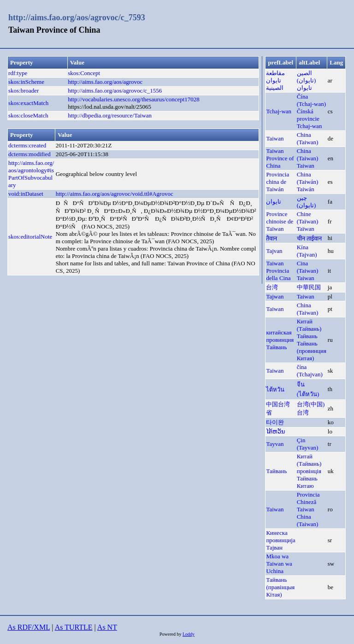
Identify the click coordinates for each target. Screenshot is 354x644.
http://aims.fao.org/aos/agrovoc (105, 82)
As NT (107, 627)
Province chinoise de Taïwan (280, 221)
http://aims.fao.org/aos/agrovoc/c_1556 (115, 91)
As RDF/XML (29, 627)
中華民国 (309, 287)
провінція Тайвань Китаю (309, 478)
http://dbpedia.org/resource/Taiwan (110, 115)
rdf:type (18, 73)
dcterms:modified (29, 154)
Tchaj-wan (279, 111)
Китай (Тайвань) (309, 325)
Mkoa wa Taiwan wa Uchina (279, 564)
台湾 (272, 287)
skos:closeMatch (28, 115)
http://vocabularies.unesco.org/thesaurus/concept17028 (134, 99)
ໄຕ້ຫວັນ (276, 431)
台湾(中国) (311, 404)
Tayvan (275, 444)
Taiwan (275, 138)
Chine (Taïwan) (308, 218)
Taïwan (306, 229)
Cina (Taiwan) (308, 267)
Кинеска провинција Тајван (280, 540)
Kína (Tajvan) (307, 251)
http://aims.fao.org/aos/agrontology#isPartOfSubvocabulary (31, 174)
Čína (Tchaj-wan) (311, 100)
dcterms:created (27, 145)
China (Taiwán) (308, 178)
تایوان (274, 202)
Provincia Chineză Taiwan (308, 502)
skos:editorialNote (30, 237)
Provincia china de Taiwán (277, 182)
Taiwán (306, 189)
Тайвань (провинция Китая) (312, 351)
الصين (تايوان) (307, 77)
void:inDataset (26, 194)
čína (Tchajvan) (310, 371)
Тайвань (307, 336)
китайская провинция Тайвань (280, 340)
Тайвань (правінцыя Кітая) (280, 587)
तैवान (271, 238)
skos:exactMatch (28, 103)
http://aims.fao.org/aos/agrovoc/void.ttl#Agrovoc (115, 194)
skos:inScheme (26, 82)
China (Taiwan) (308, 138)
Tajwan (275, 296)
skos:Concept (84, 73)
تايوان (304, 88)
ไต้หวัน (275, 389)
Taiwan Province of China (280, 158)
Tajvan (274, 251)
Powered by (171, 634)
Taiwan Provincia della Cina (278, 271)
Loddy (189, 634)
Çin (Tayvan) (308, 444)
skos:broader (24, 91)
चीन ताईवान (309, 238)
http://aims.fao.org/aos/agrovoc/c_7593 (77, 18)
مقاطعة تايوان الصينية (275, 80)
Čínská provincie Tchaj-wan (310, 119)
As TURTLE (74, 627)
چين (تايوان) (307, 202)
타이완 (275, 422)
